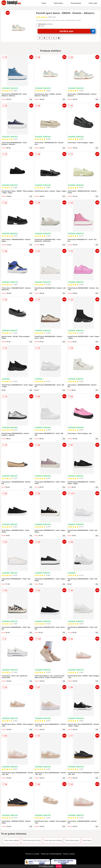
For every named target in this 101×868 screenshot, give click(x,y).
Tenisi (44, 3)
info (31, 99)
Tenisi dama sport (72, 840)
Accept (59, 866)
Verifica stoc (77, 31)
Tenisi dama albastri (12, 840)
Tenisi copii (93, 3)
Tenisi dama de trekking (53, 840)
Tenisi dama (58, 3)
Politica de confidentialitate (51, 854)
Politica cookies (69, 854)
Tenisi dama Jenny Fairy (32, 840)
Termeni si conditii (32, 854)
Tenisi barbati (76, 3)
